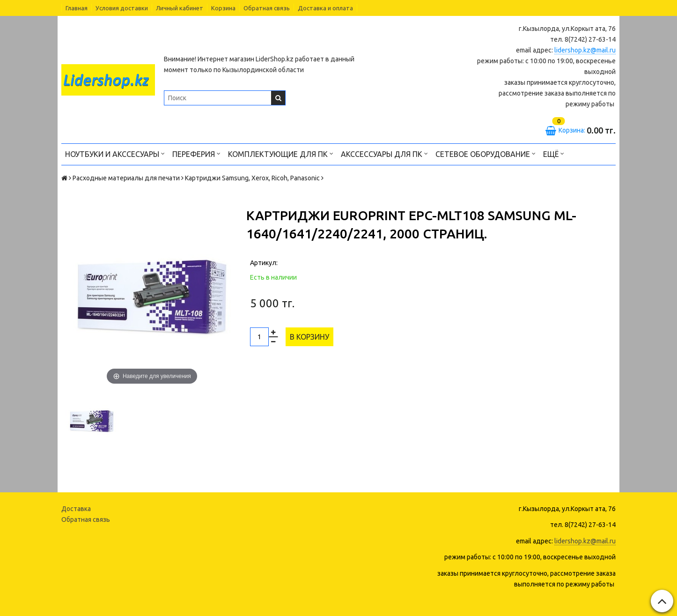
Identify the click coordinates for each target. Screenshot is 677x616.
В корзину (309, 337)
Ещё (554, 153)
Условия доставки (122, 8)
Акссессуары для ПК (384, 153)
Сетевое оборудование (486, 153)
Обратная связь (267, 8)
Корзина (223, 8)
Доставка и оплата (325, 8)
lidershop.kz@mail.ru (585, 50)
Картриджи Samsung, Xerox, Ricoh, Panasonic (252, 178)
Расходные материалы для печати (126, 178)
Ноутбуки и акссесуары (115, 153)
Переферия (196, 153)
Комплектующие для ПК (281, 153)
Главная (77, 8)
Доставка (76, 509)
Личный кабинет (180, 8)
